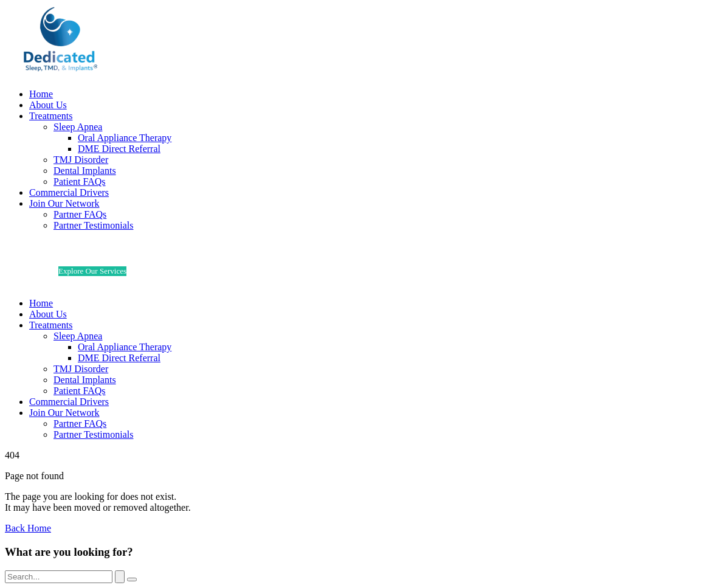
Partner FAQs (80, 214)
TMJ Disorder (81, 160)
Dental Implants (85, 171)
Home (41, 94)
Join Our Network (64, 203)
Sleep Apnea (78, 127)
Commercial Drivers (69, 192)
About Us (48, 105)
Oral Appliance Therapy (125, 138)
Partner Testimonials (93, 225)
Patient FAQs (79, 182)
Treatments (51, 116)
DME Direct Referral (119, 149)
